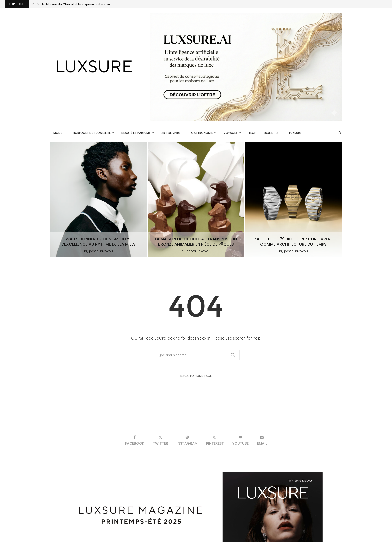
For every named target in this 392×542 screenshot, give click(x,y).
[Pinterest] (215, 440)
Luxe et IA (271, 133)
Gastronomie (202, 133)
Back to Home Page (196, 376)
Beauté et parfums (136, 133)
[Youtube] (241, 440)
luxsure (295, 133)
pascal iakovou (101, 251)
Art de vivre (171, 133)
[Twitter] (161, 440)
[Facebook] (135, 440)
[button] (33, 4)
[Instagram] (187, 440)
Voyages (231, 133)
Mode (58, 133)
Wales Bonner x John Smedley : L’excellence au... (79, 4)
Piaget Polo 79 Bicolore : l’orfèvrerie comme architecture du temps (293, 242)
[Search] (340, 133)
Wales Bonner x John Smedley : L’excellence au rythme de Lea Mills (99, 242)
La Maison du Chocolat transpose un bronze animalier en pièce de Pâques (196, 242)
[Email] (262, 440)
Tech (252, 133)
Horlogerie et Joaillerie (92, 133)
